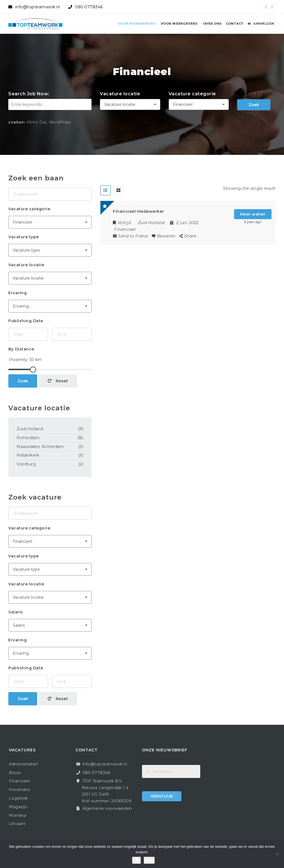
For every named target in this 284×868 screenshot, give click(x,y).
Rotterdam (28, 438)
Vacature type (24, 237)
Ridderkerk (28, 455)
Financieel (125, 229)
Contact (235, 24)
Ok (137, 860)
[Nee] (277, 854)
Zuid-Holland (30, 429)
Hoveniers (19, 790)
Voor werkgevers (179, 24)
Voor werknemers (137, 24)
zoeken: (17, 122)
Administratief (23, 764)
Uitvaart (17, 824)
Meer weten (253, 214)
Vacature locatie (120, 94)
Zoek (254, 105)
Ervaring (17, 293)
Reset (58, 381)
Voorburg (26, 464)
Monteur (18, 815)
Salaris (16, 612)
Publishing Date (26, 321)
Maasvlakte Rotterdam (40, 447)
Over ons (212, 24)
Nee (149, 860)
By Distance (21, 349)
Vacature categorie (192, 94)
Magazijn (18, 807)
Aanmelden (261, 24)
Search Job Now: (29, 94)
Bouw (15, 773)
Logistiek (18, 798)
